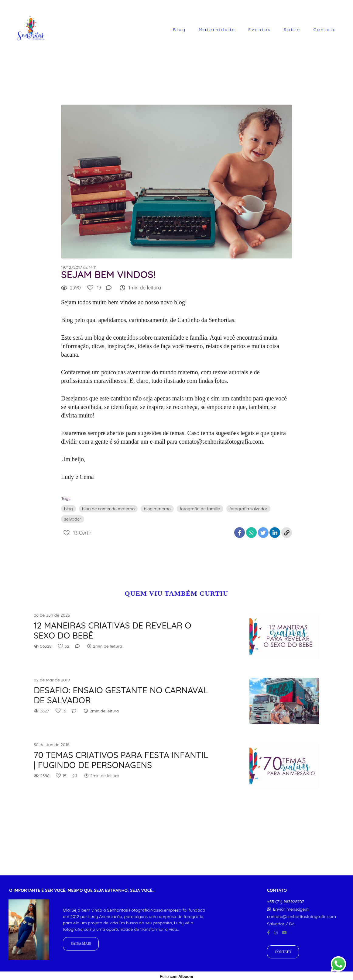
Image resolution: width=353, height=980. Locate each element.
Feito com (176, 975)
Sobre (292, 29)
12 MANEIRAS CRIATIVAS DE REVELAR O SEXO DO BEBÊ (113, 630)
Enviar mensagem (291, 908)
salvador (73, 519)
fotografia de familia (200, 509)
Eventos (260, 29)
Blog (179, 29)
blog (69, 509)
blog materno (157, 509)
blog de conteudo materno (108, 509)
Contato (325, 29)
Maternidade (217, 29)
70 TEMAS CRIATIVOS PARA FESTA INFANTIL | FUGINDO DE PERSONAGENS (121, 760)
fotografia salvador (248, 509)
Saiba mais (81, 942)
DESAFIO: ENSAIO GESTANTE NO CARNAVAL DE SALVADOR (121, 695)
